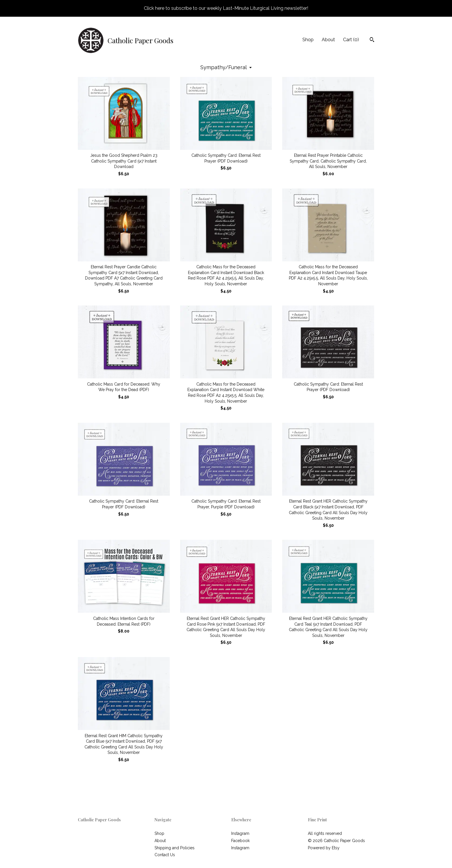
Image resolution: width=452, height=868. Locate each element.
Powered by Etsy (324, 848)
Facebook (240, 841)
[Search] (372, 40)
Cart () (351, 40)
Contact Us (165, 855)
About (328, 40)
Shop (308, 40)
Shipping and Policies (175, 848)
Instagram (240, 833)
